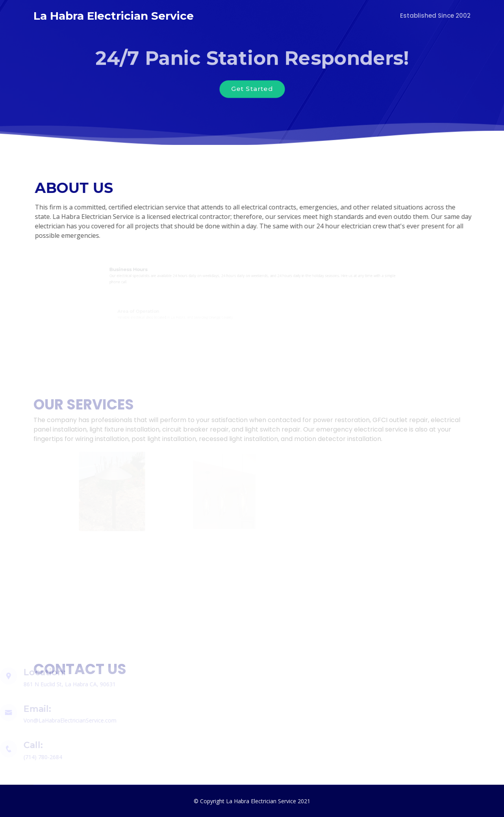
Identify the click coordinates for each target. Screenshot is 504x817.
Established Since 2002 (435, 16)
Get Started (252, 89)
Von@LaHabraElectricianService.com (67, 720)
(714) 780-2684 (39, 757)
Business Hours (139, 270)
